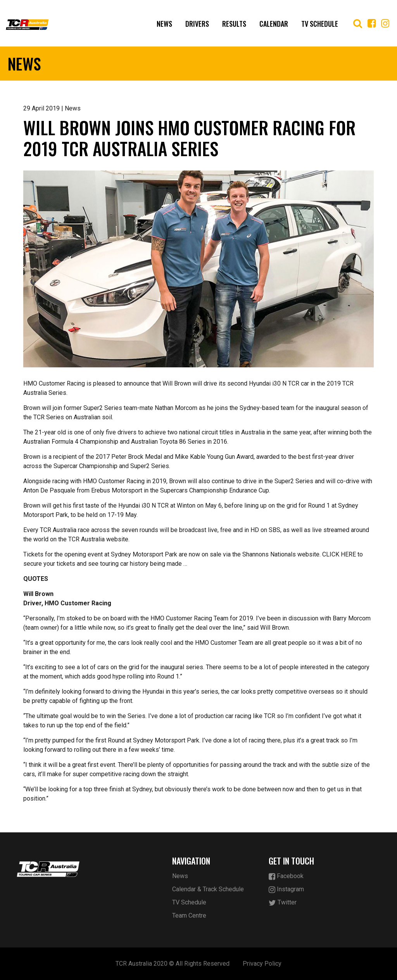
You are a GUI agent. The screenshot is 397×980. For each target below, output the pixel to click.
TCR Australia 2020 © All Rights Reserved (173, 964)
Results (234, 24)
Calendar (274, 24)
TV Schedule (320, 24)
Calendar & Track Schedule (208, 889)
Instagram (286, 890)
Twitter (283, 903)
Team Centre (189, 915)
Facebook (286, 876)
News (164, 24)
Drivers (197, 24)
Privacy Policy (262, 964)
